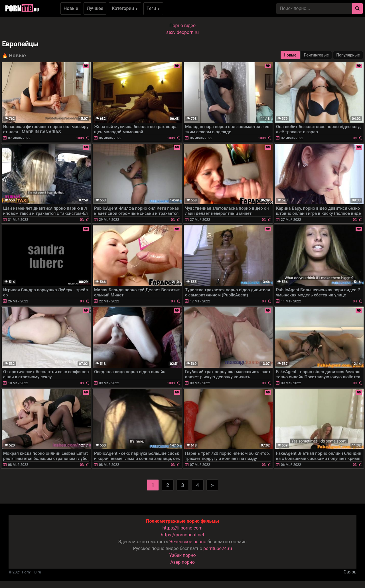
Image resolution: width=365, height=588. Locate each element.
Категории (125, 8)
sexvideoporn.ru (182, 32)
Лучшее (95, 8)
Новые (71, 8)
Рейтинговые (316, 55)
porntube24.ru (218, 548)
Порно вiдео (182, 26)
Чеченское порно (188, 542)
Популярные (348, 55)
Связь (350, 572)
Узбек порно (182, 555)
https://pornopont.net (182, 535)
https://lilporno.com (183, 528)
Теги (153, 8)
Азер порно (182, 562)
